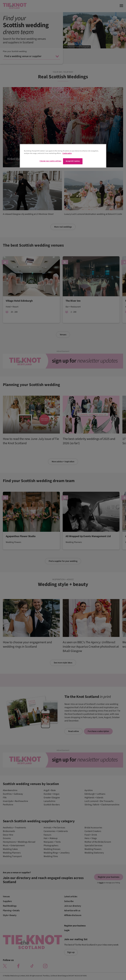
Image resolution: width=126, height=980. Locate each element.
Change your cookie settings (50, 161)
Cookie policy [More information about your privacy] (67, 153)
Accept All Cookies (73, 161)
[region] (63, 156)
